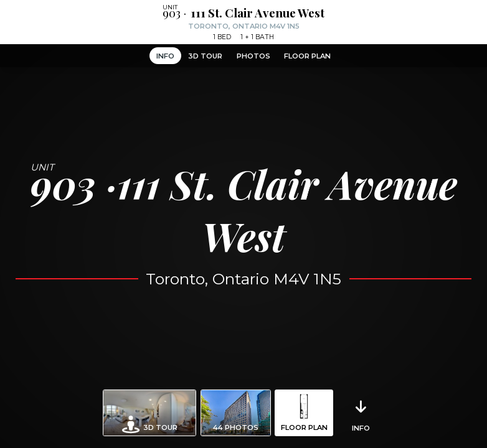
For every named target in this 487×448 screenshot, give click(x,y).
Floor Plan (307, 56)
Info (165, 56)
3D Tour (205, 56)
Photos (253, 56)
